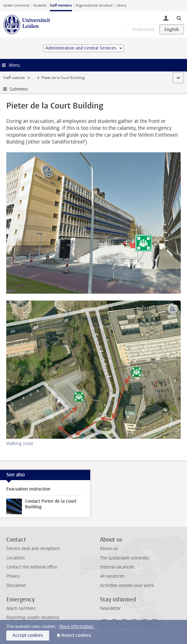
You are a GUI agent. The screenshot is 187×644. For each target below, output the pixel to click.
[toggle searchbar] (179, 18)
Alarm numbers (21, 608)
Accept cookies (28, 635)
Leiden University (16, 5)
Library (121, 5)
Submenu (19, 89)
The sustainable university (125, 558)
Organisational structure (94, 5)
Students (40, 5)
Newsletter (110, 608)
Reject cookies (76, 635)
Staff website (14, 78)
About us (109, 549)
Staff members (61, 5)
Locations (16, 558)
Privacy (13, 576)
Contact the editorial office (32, 567)
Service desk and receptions (33, 549)
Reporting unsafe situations (33, 618)
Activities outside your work (127, 586)
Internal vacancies (117, 567)
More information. (77, 627)
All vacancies (112, 576)
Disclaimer (16, 586)
